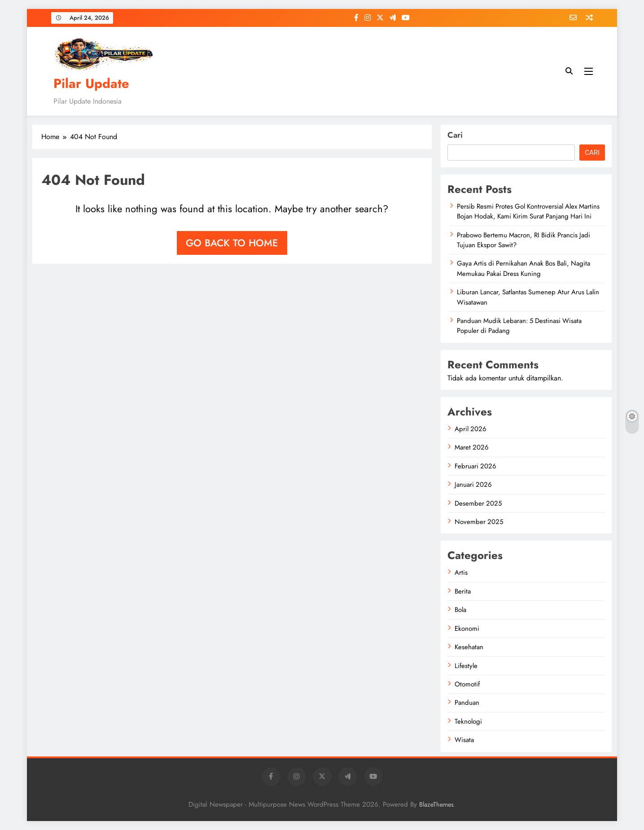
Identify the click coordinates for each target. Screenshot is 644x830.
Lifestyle (466, 666)
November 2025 (479, 522)
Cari (455, 135)
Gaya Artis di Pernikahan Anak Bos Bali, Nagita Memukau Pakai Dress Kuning (524, 268)
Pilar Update (91, 83)
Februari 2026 (475, 466)
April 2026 (471, 429)
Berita (463, 591)
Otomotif (467, 684)
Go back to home (232, 243)
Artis (461, 572)
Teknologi (468, 721)
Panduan (467, 703)
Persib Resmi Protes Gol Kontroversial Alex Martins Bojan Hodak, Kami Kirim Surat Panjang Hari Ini (528, 211)
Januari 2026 (473, 485)
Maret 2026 (472, 447)
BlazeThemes (436, 804)
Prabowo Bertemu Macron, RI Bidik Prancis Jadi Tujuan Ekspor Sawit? (524, 240)
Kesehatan (469, 647)
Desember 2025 (478, 503)
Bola (460, 610)
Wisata (464, 740)
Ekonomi (467, 629)
